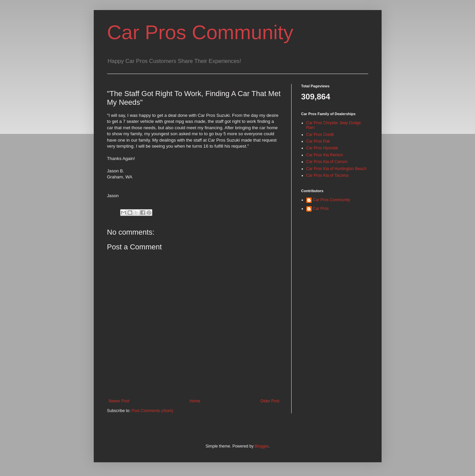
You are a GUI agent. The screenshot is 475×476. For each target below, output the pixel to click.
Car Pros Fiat (318, 141)
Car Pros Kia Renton (325, 155)
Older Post (270, 401)
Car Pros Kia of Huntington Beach (336, 169)
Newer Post (119, 401)
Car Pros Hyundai (322, 148)
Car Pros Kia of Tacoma (328, 175)
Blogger (262, 446)
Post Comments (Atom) (152, 411)
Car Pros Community (200, 32)
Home (195, 401)
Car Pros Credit (320, 135)
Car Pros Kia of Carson (327, 162)
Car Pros (321, 209)
